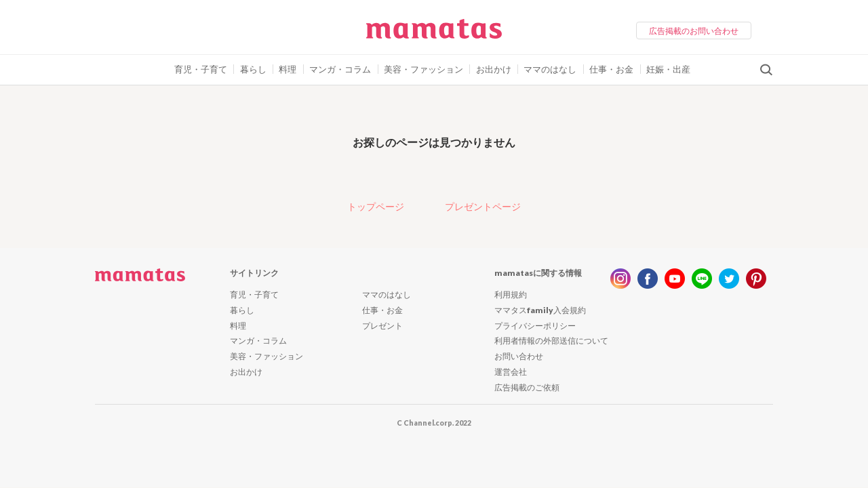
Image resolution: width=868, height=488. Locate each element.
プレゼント (382, 326)
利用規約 (511, 294)
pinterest (756, 279)
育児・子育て (201, 69)
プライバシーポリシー (535, 326)
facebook (648, 279)
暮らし (253, 69)
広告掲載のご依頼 (527, 387)
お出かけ (494, 69)
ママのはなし (550, 69)
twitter (729, 279)
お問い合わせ (519, 356)
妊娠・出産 (668, 69)
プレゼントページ (483, 206)
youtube (675, 279)
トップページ (376, 206)
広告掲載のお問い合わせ (694, 31)
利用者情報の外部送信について (551, 341)
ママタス (434, 34)
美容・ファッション (423, 69)
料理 (288, 69)
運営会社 (511, 372)
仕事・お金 (611, 69)
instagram (620, 279)
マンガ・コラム (340, 69)
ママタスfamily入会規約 (540, 310)
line (702, 279)
